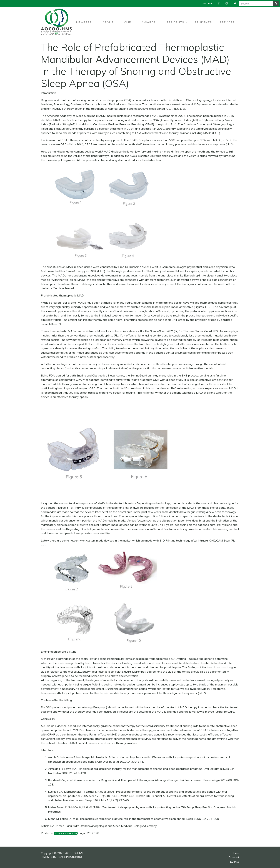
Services (227, 22)
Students (203, 22)
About (108, 22)
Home (235, 853)
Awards (149, 22)
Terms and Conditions (70, 857)
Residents (176, 22)
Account (234, 857)
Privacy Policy (49, 857)
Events (235, 862)
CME (128, 22)
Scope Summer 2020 (66, 833)
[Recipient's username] (256, 3)
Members (84, 22)
